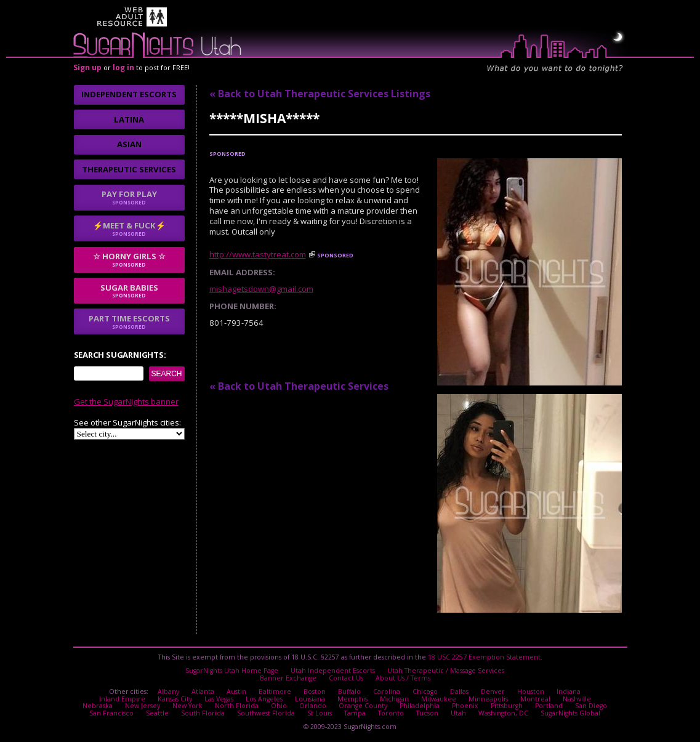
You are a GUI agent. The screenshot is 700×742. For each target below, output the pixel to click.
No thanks (289, 435)
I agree (224, 435)
